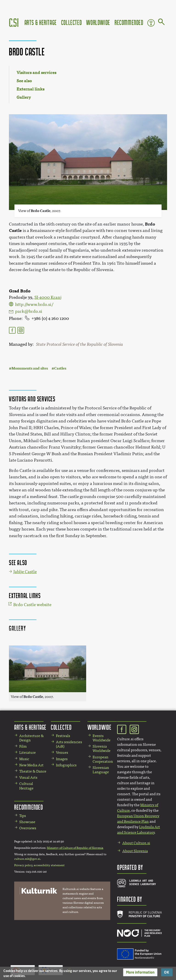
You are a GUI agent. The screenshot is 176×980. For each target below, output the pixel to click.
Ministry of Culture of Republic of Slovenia (75, 848)
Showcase (27, 822)
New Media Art (31, 765)
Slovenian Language (101, 770)
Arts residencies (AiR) (69, 744)
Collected (71, 22)
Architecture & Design (32, 738)
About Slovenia (135, 851)
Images (62, 759)
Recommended (129, 22)
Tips (23, 816)
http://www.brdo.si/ (34, 305)
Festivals (63, 736)
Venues (62, 753)
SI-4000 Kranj (48, 297)
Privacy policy (23, 865)
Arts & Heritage (41, 22)
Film (23, 746)
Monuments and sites (30, 368)
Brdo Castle (41, 211)
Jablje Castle (25, 572)
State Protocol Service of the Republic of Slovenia (80, 344)
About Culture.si (136, 843)
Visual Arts (28, 777)
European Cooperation (103, 759)
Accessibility (151, 23)
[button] (140, 972)
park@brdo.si (29, 311)
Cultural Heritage (26, 786)
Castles (60, 368)
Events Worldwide (102, 738)
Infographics (66, 765)
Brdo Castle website (32, 605)
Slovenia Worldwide (102, 749)
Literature (27, 753)
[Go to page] (161, 23)
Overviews (28, 828)
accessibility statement (49, 865)
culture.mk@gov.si (27, 859)
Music (24, 759)
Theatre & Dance (33, 771)
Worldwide (98, 22)
